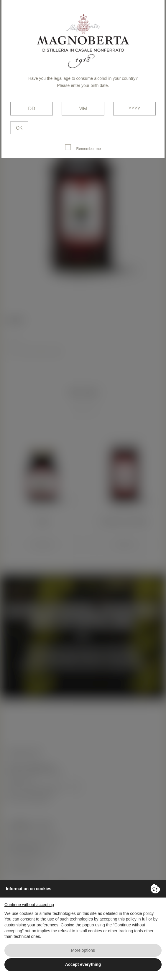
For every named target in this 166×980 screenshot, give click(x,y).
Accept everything (83, 964)
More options (83, 950)
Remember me (83, 148)
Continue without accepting (29, 905)
